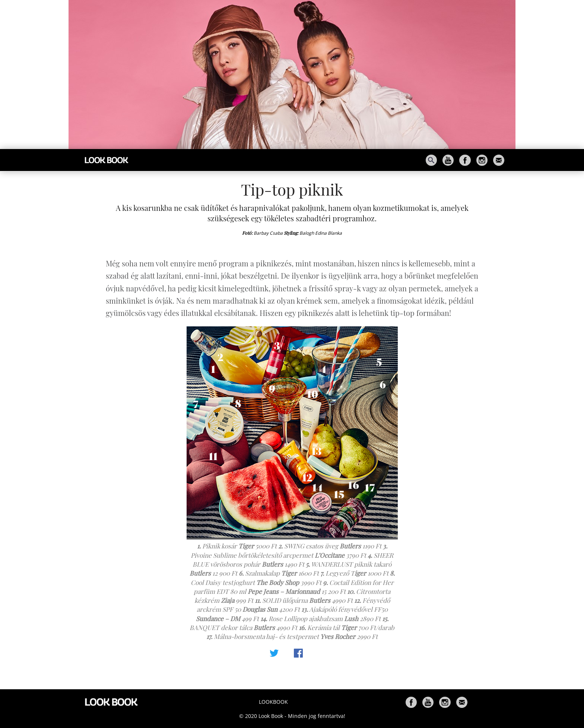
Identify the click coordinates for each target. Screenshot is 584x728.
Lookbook (273, 702)
